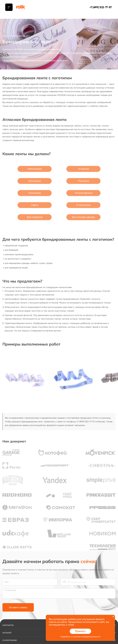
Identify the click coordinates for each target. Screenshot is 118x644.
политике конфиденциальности (86, 637)
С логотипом (83, 205)
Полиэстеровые (84, 193)
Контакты (59, 596)
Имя (6, 553)
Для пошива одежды (84, 217)
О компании (59, 612)
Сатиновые (35, 181)
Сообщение (10, 562)
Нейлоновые (35, 169)
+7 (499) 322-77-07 (101, 7)
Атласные (84, 169)
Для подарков (35, 217)
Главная (6, 36)
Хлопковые (35, 193)
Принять (80, 631)
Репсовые (84, 181)
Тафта (35, 205)
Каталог (59, 604)
